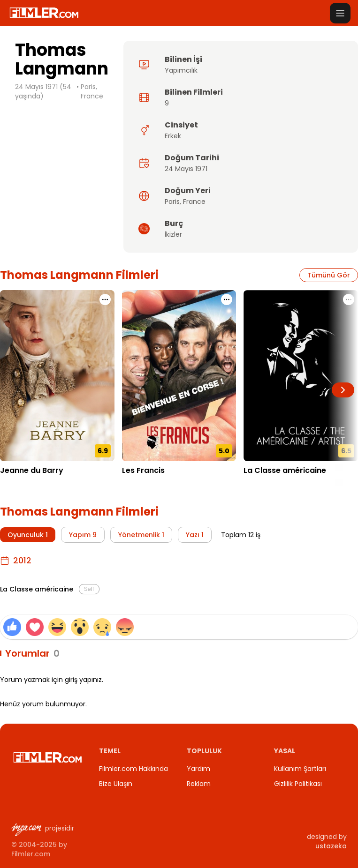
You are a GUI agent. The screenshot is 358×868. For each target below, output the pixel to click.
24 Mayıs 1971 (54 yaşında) (43, 91)
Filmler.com (31, 854)
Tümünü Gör (329, 275)
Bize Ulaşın (116, 784)
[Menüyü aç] (340, 13)
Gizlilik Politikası (298, 784)
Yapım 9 (83, 535)
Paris (172, 202)
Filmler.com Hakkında (133, 769)
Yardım (198, 769)
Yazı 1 (195, 535)
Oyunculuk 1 (28, 535)
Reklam (199, 784)
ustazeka (331, 846)
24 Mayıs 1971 (186, 169)
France (194, 202)
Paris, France (92, 91)
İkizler (173, 234)
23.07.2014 (140, 485)
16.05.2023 (17, 485)
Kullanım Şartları (300, 769)
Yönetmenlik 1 (141, 535)
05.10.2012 (260, 485)
